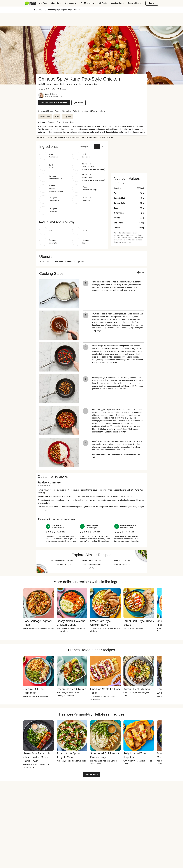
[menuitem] (31, 3)
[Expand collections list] (91, 570)
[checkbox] (39, 89)
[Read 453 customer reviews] (61, 89)
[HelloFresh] (30, 3)
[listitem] (61, 533)
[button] (72, 147)
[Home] (34, 10)
